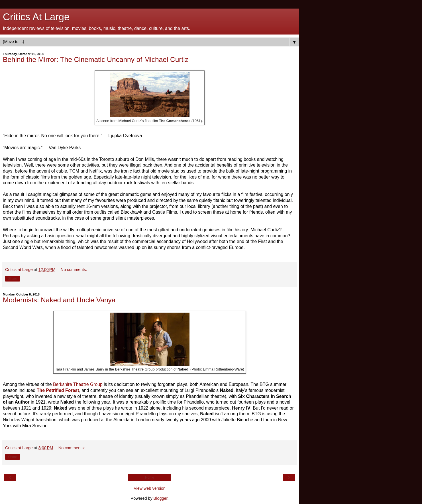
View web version (150, 488)
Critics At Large (36, 17)
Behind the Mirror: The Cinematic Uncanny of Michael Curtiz (96, 59)
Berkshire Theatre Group (78, 384)
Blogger (161, 498)
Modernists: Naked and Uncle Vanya (59, 300)
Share (13, 279)
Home (150, 477)
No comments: (74, 270)
